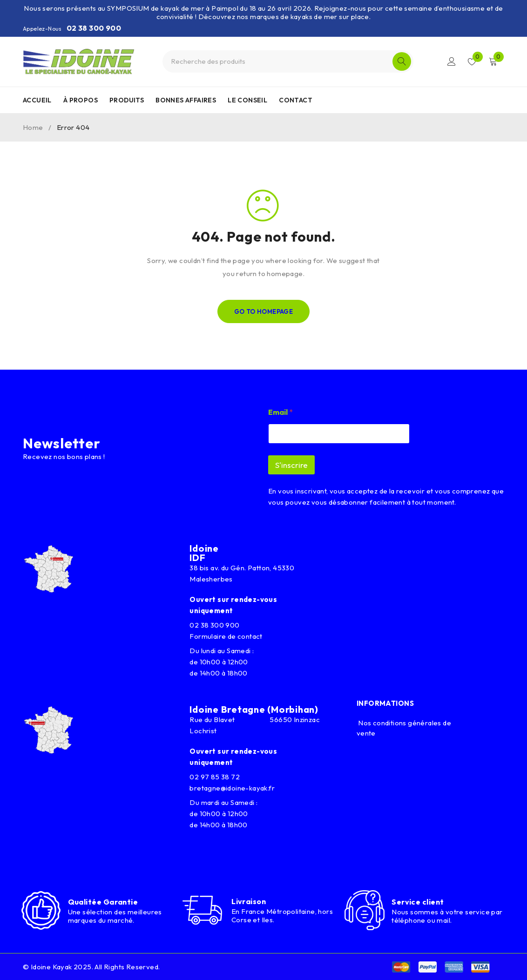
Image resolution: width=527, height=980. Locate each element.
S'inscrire (291, 465)
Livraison (249, 901)
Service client (418, 902)
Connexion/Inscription (452, 61)
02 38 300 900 (94, 28)
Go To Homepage (264, 311)
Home (33, 127)
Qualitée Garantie (103, 902)
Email (280, 412)
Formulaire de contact (226, 636)
